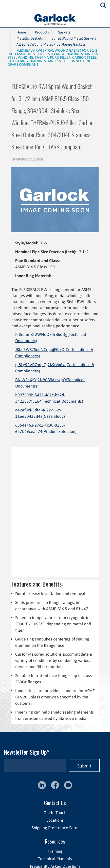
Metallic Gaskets (30, 38)
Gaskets (64, 32)
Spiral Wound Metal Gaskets (74, 38)
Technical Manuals (55, 859)
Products (42, 32)
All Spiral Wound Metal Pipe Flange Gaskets (51, 44)
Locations (55, 820)
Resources (55, 841)
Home (21, 32)
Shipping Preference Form (55, 828)
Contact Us (55, 803)
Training (55, 851)
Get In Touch (55, 813)
